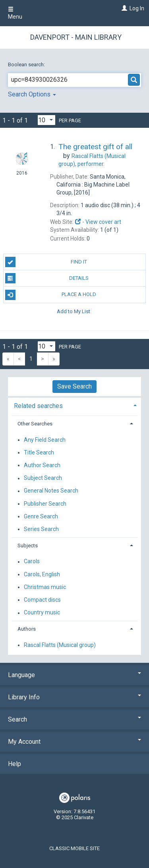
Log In (137, 8)
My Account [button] (74, 742)
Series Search (41, 529)
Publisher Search (45, 504)
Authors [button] (27, 629)
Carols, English (42, 574)
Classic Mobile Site (74, 848)
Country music (42, 613)
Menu (15, 13)
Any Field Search (45, 440)
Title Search (39, 452)
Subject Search (43, 478)
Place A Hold (51, 295)
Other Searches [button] (35, 424)
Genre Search (41, 516)
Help (15, 764)
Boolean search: (27, 64)
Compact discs (42, 600)
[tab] (74, 405)
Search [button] (74, 719)
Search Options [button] (32, 94)
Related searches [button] (38, 406)
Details (47, 278)
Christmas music (45, 587)
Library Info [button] (74, 697)
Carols (32, 562)
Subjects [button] (28, 546)
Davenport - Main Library (76, 37)
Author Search (42, 465)
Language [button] (74, 675)
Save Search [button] (74, 386)
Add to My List (74, 311)
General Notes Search (51, 491)
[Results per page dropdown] (46, 120)
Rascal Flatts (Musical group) (60, 645)
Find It (46, 262)
